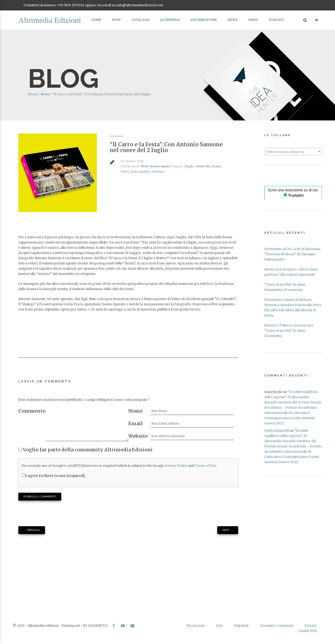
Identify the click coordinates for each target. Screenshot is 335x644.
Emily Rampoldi (277, 431)
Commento (32, 411)
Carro (125, 171)
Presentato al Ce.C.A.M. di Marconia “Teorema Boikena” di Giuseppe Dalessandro (292, 254)
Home (96, 20)
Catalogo (141, 20)
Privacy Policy (176, 466)
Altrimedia (170, 20)
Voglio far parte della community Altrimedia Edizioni (85, 450)
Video (253, 20)
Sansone (158, 171)
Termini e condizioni (277, 626)
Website (138, 436)
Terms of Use (206, 466)
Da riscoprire (160, 166)
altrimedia (203, 166)
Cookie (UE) (308, 631)
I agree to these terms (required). (54, 476)
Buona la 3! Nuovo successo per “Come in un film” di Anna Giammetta (289, 331)
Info (219, 626)
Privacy (311, 626)
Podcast (277, 20)
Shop (116, 20)
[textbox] (293, 152)
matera (145, 171)
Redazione (117, 136)
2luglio (189, 166)
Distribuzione (204, 20)
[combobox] (293, 152)
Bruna (216, 166)
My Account (196, 626)
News (233, 20)
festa (134, 171)
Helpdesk (241, 626)
